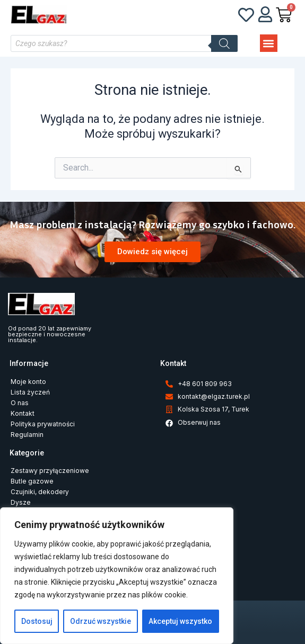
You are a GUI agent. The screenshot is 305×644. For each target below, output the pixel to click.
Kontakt (23, 413)
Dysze (21, 502)
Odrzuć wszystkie (101, 621)
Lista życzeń (30, 392)
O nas (20, 403)
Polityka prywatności (43, 424)
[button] (269, 43)
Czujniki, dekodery (40, 492)
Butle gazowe (32, 481)
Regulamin (27, 435)
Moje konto (28, 382)
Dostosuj (37, 621)
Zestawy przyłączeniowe (50, 471)
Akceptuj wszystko (180, 621)
